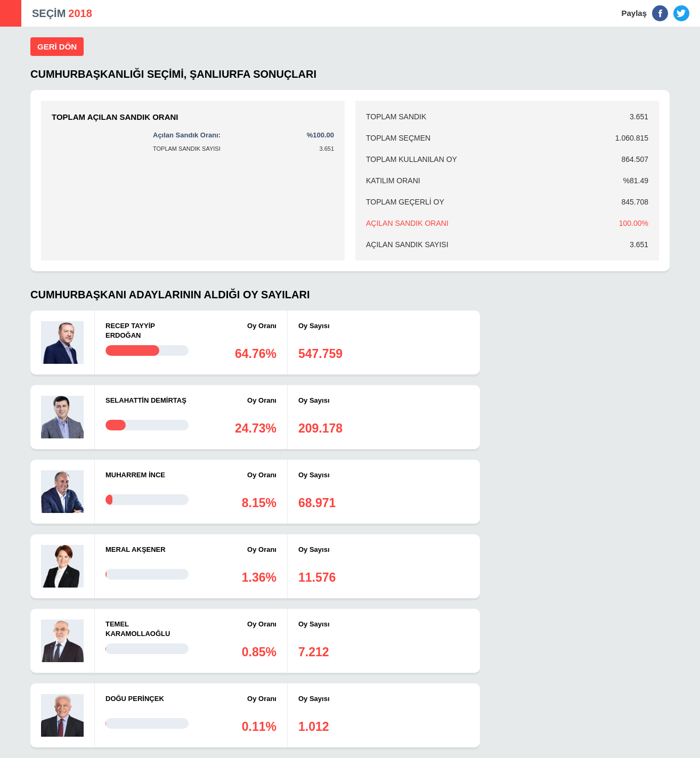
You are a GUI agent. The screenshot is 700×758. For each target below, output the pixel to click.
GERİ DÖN (57, 47)
